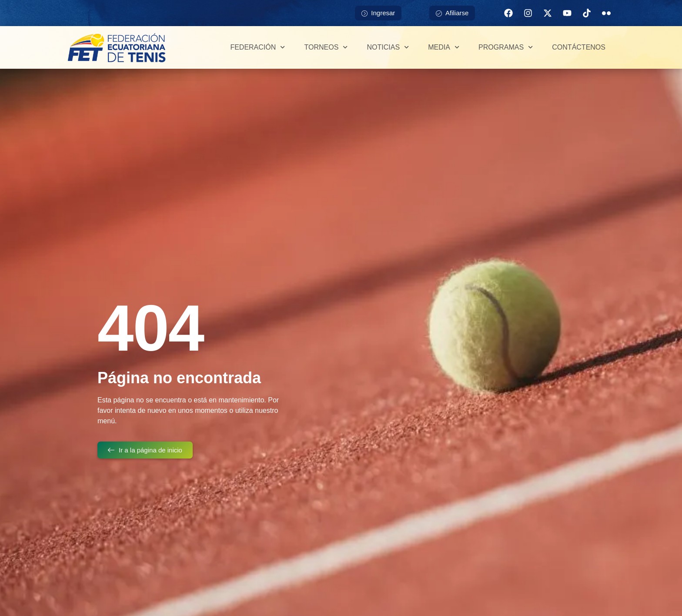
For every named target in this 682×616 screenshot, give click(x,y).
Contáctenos (579, 47)
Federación (257, 47)
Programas (506, 47)
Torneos (326, 47)
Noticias (388, 47)
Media (444, 47)
